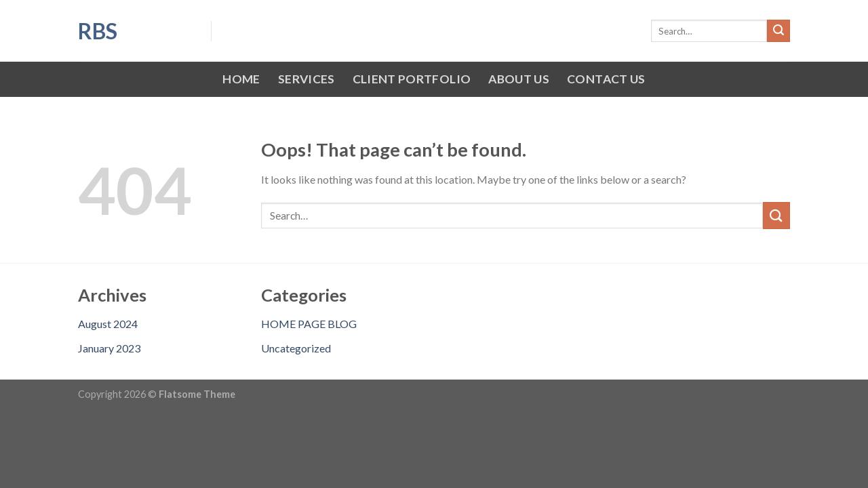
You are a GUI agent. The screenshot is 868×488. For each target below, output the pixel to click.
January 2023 (109, 348)
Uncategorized (296, 348)
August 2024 (108, 324)
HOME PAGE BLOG (309, 324)
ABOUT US (519, 79)
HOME (241, 79)
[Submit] (778, 31)
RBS (98, 31)
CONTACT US (606, 79)
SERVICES (307, 79)
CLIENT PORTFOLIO (412, 79)
